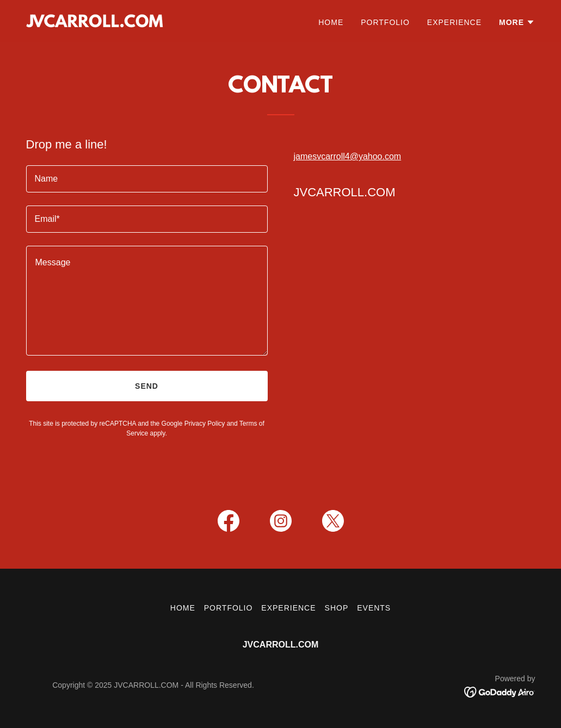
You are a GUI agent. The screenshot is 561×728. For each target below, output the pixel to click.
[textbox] (147, 179)
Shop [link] (337, 608)
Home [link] (331, 22)
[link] (95, 20)
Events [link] (374, 608)
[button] (517, 22)
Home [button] (183, 608)
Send (147, 386)
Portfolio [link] (385, 22)
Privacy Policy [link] (205, 424)
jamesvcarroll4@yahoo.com (348, 156)
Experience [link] (454, 22)
